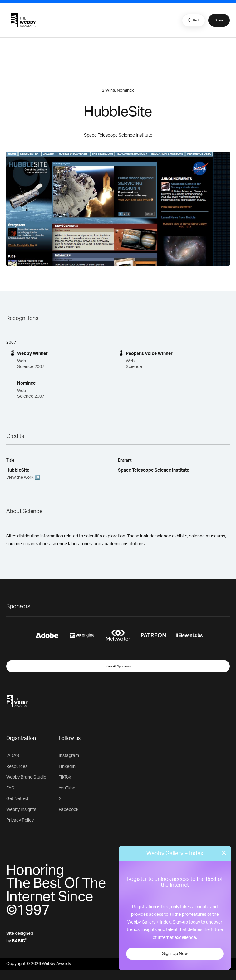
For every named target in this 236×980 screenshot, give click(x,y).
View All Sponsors (118, 666)
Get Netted (17, 799)
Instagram (69, 756)
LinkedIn (67, 767)
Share (219, 20)
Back (193, 20)
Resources (17, 767)
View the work (20, 478)
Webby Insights (21, 810)
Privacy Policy (20, 820)
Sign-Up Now (175, 954)
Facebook (69, 810)
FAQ (10, 788)
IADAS (13, 756)
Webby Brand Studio (26, 777)
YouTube (67, 788)
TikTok (65, 777)
